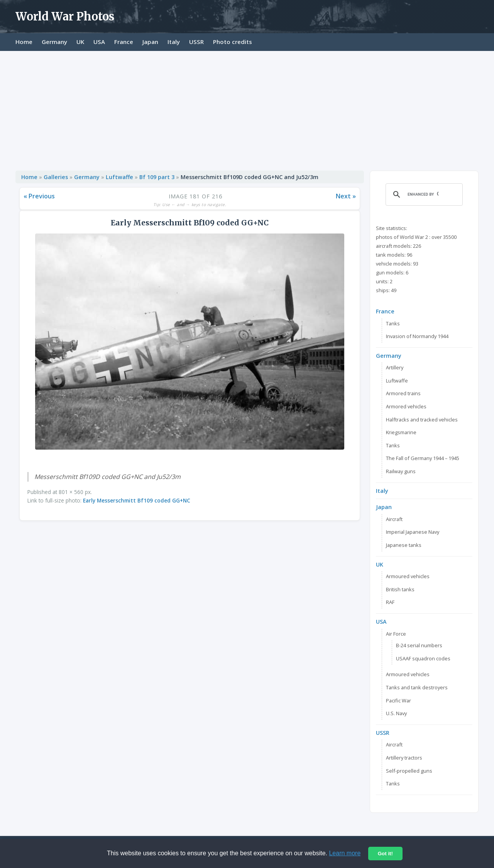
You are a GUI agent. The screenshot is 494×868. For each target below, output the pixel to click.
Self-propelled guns (409, 771)
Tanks (393, 323)
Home (24, 42)
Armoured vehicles (408, 576)
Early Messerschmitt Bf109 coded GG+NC (137, 500)
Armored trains (403, 393)
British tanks (400, 589)
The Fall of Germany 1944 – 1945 (423, 458)
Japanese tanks (404, 545)
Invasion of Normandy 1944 (417, 336)
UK (80, 42)
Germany (54, 42)
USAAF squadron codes (423, 658)
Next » (346, 196)
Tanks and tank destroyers (417, 687)
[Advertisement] (247, 109)
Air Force (396, 634)
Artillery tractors (404, 758)
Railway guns (401, 471)
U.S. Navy (396, 713)
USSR (196, 42)
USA (99, 42)
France (124, 42)
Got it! (385, 854)
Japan (150, 42)
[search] (423, 195)
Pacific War (398, 700)
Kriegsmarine (401, 432)
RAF (390, 602)
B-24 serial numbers (419, 645)
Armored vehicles (406, 406)
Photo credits (233, 42)
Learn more (345, 853)
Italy (174, 42)
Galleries (56, 177)
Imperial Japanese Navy (413, 532)
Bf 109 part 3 (157, 177)
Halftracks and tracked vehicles (422, 420)
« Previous (39, 196)
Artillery (395, 367)
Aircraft (394, 519)
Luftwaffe (119, 177)
